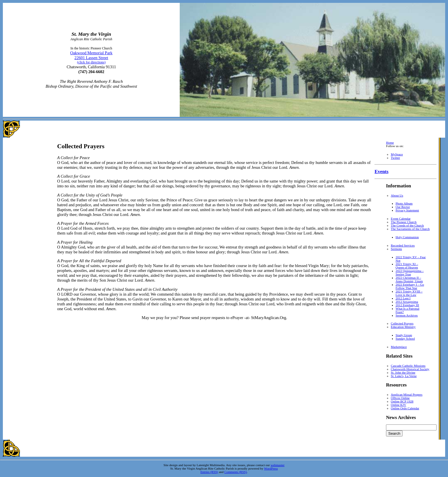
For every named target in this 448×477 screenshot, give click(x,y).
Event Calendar (401, 219)
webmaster (277, 465)
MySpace (397, 154)
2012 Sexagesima (407, 302)
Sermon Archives (407, 315)
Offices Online (400, 398)
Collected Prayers (402, 323)
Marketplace (399, 347)
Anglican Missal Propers (407, 394)
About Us (397, 195)
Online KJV (399, 405)
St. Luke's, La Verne (404, 376)
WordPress (271, 468)
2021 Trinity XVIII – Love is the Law (409, 293)
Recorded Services (403, 245)
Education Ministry (403, 327)
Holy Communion (407, 237)
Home (390, 143)
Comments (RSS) (236, 472)
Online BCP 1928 (402, 401)
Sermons (396, 249)
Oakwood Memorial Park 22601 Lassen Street (91, 57)
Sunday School (405, 338)
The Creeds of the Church (407, 225)
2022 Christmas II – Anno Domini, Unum (409, 279)
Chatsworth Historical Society (410, 369)
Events (381, 172)
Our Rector (403, 207)
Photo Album (404, 203)
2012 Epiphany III (407, 305)
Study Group (404, 335)
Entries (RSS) (209, 472)
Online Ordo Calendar (405, 408)
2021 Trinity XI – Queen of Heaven (407, 266)
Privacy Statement (407, 210)
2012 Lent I (403, 298)
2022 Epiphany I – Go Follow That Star (410, 286)
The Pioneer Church (404, 222)
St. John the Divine (403, 372)
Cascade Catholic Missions (408, 366)
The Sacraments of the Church (410, 229)
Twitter (395, 158)
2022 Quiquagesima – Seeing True (410, 272)
